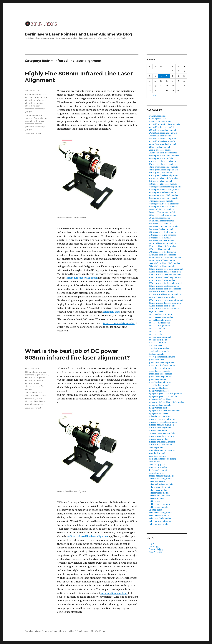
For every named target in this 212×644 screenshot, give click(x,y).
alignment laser (112, 312)
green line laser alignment (161, 382)
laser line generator (158, 456)
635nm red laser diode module (162, 212)
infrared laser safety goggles (119, 323)
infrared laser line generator (162, 436)
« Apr (155, 95)
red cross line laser (157, 482)
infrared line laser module (160, 445)
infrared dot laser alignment (162, 425)
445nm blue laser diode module (163, 130)
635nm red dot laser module (161, 210)
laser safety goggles (158, 467)
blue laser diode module (159, 323)
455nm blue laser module (160, 147)
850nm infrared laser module (162, 292)
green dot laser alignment (160, 368)
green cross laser (156, 360)
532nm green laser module (161, 201)
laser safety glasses (158, 465)
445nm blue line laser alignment (163, 139)
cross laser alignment (158, 343)
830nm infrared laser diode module (165, 289)
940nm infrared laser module (162, 297)
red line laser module (158, 507)
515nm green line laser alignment (164, 176)
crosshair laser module (159, 351)
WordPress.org (155, 552)
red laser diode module (159, 493)
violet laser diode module (160, 518)
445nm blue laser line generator (163, 133)
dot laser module (156, 354)
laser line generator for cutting (163, 459)
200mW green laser (158, 119)
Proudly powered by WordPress (91, 631)
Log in (152, 544)
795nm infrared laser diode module (165, 263)
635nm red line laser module (161, 221)
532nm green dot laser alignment (164, 190)
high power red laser (158, 408)
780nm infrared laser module (162, 261)
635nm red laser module (159, 218)
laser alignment (156, 448)
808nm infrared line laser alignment (88, 536)
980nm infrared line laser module (164, 309)
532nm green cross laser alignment (165, 187)
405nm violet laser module (161, 122)
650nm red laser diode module (162, 232)
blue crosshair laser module (161, 317)
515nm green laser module (160, 173)
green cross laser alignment (161, 363)
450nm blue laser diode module (163, 144)
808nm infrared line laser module (164, 286)
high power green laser (159, 391)
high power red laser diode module (164, 411)
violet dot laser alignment (160, 513)
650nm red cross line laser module (164, 227)
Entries (154, 546)
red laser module (156, 499)
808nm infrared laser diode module (165, 275)
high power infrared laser (160, 399)
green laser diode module (160, 374)
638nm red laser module (160, 224)
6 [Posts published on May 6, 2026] (161, 76)
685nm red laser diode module (162, 255)
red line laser (155, 501)
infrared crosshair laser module (163, 422)
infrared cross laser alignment (162, 419)
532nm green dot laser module (162, 193)
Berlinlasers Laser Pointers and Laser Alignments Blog (78, 34)
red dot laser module (158, 490)
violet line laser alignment (160, 521)
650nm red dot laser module (161, 229)
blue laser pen (155, 331)
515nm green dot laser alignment (163, 161)
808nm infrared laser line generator (165, 278)
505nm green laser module (161, 159)
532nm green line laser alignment (164, 204)
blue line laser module (159, 340)
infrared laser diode (158, 431)
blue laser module (157, 329)
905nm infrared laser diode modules (165, 295)
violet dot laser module (159, 516)
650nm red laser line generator (163, 235)
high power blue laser (158, 388)
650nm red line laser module (162, 241)
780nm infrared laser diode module (165, 258)
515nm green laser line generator (163, 170)
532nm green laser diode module (164, 195)
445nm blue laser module (160, 136)
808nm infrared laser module (162, 280)
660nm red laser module (160, 249)
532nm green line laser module (163, 207)
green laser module (158, 380)
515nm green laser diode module (163, 167)
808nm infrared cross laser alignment (166, 269)
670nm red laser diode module (162, 252)
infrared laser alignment (35, 100)
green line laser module (159, 385)
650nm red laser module (160, 238)
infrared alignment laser (114, 593)
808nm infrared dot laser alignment (165, 272)
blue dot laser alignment (160, 320)
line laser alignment (158, 470)
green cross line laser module (162, 365)
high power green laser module (163, 397)
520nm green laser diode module (164, 178)
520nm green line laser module (163, 184)
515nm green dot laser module (162, 164)
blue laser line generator (160, 326)
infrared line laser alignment (82, 278)
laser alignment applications (162, 450)
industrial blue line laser (159, 416)
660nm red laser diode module (163, 246)
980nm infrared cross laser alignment (166, 300)
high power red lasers (158, 414)
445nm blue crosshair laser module (164, 124)
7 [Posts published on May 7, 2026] (167, 76)
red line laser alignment (160, 504)
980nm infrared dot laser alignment (165, 303)
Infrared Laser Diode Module (162, 433)
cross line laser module (159, 348)
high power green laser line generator (166, 394)
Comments (156, 549)
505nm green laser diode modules (164, 156)
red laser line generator (159, 496)
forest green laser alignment (162, 357)
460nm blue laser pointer (160, 150)
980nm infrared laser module (162, 306)
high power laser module (160, 405)
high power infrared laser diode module (167, 402)
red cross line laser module (161, 484)
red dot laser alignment (159, 487)
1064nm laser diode (158, 116)
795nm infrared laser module (162, 266)
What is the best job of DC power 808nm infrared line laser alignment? (77, 354)
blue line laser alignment (160, 337)
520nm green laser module (161, 181)
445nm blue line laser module (162, 141)
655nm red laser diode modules (163, 244)
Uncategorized (155, 510)
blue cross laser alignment (161, 314)
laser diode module (157, 453)
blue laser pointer (157, 334)
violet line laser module (159, 524)
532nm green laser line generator (164, 198)
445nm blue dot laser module (162, 127)
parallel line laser (156, 473)
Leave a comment (33, 133)
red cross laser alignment (160, 479)
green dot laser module (159, 371)
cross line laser (155, 346)
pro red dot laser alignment (161, 476)
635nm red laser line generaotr (162, 215)
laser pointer (154, 462)
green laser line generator (160, 377)
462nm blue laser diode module (163, 153)
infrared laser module (34, 103)
